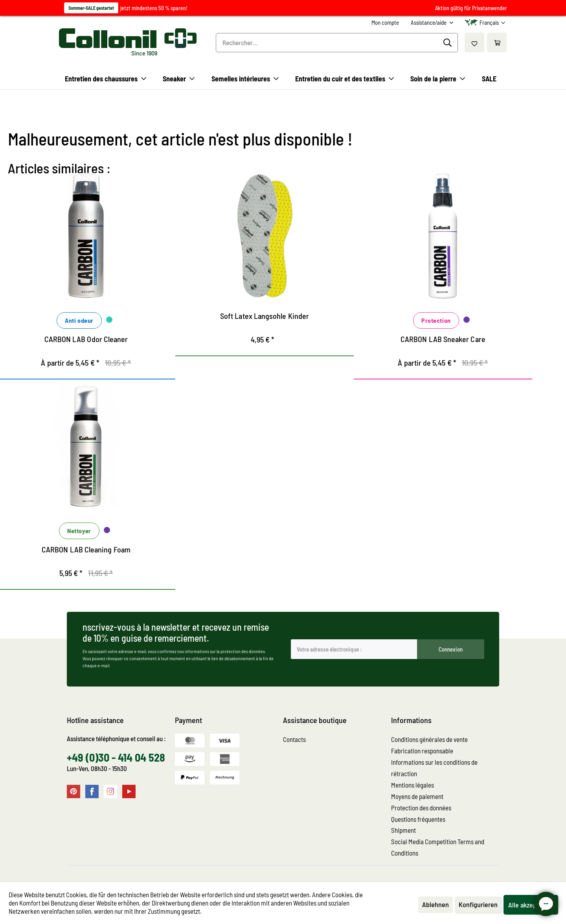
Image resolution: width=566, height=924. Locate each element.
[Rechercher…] (337, 43)
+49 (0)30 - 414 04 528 (116, 757)
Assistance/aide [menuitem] (429, 22)
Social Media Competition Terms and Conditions (438, 847)
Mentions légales (413, 785)
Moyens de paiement (417, 796)
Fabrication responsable (422, 751)
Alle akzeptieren (531, 905)
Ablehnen (436, 904)
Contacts (294, 739)
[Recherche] (449, 43)
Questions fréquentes (418, 819)
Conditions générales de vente (429, 739)
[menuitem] (385, 23)
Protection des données (421, 808)
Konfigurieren (478, 904)
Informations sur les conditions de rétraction (434, 768)
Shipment (403, 830)
